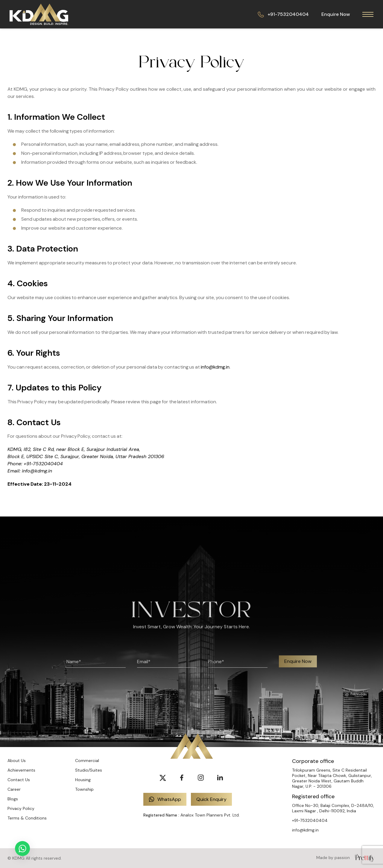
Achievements (21, 770)
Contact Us (19, 780)
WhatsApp (165, 799)
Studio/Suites (89, 770)
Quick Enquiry (211, 799)
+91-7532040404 (283, 14)
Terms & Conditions (27, 818)
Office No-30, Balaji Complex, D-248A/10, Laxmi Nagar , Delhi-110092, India (333, 808)
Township (84, 789)
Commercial (87, 761)
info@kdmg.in (215, 367)
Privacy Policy (21, 808)
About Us (17, 761)
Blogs (13, 799)
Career (14, 789)
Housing (83, 780)
